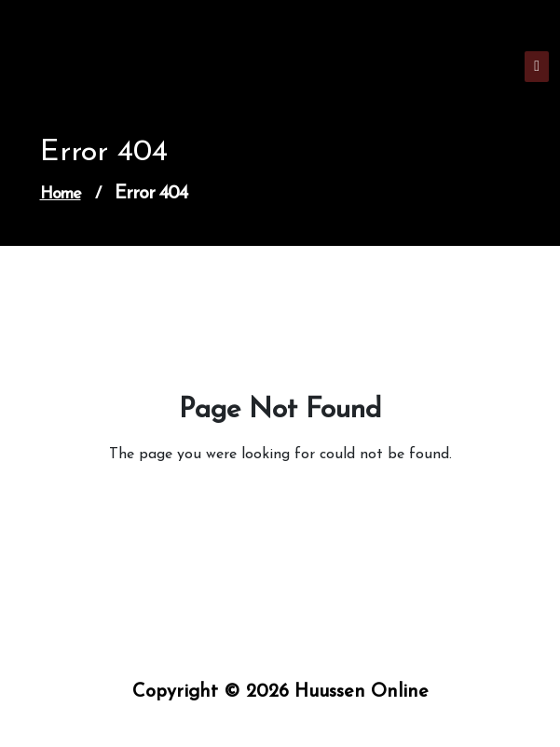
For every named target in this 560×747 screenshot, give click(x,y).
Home (61, 194)
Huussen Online (91, 74)
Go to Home (274, 507)
